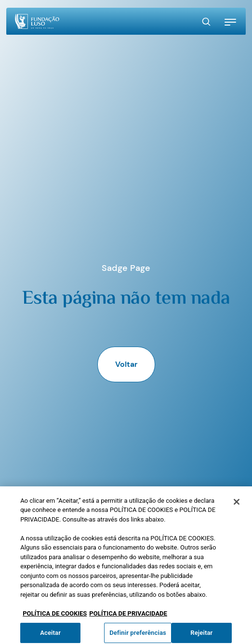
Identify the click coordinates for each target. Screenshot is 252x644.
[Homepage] (37, 21)
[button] (230, 22)
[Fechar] (237, 505)
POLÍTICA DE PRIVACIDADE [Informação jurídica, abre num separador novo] (128, 617)
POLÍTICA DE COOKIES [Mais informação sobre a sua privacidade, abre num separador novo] (55, 617)
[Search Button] (206, 22)
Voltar (126, 364)
